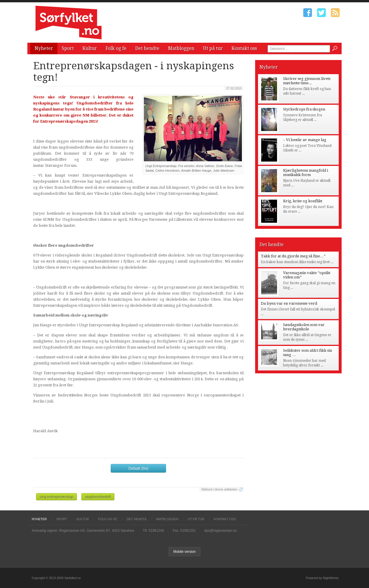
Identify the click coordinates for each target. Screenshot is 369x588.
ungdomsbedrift (98, 497)
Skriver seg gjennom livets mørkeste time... (307, 81)
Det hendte (147, 48)
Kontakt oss (244, 48)
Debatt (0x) (138, 468)
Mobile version (184, 552)
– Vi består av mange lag (305, 140)
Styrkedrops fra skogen (304, 109)
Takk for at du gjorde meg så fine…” (293, 256)
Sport (68, 48)
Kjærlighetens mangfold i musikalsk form (306, 173)
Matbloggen (181, 48)
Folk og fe (116, 48)
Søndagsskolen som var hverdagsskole (304, 327)
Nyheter (44, 48)
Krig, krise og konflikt (303, 201)
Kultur (90, 48)
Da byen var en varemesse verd (289, 303)
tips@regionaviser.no (221, 531)
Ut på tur (213, 48)
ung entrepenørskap (57, 497)
